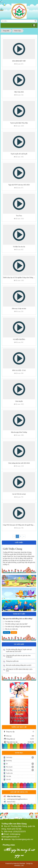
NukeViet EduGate (19, 863)
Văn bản (9, 776)
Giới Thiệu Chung (13, 549)
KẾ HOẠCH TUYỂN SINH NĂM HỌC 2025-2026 (19, 670)
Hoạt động (9, 770)
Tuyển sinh (9, 773)
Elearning (9, 761)
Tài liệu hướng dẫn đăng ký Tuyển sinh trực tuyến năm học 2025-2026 (19, 650)
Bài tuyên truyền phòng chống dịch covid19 (19, 665)
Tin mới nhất (19, 644)
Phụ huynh (9, 767)
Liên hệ (8, 779)
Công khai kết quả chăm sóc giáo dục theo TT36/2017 (18, 656)
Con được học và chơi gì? (12, 621)
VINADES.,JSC (19, 865)
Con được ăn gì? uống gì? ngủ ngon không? (17, 627)
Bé (7, 764)
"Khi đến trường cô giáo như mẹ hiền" (15, 624)
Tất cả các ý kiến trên (10, 629)
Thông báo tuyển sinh (12, 661)
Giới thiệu (9, 757)
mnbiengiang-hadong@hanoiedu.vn (17, 799)
